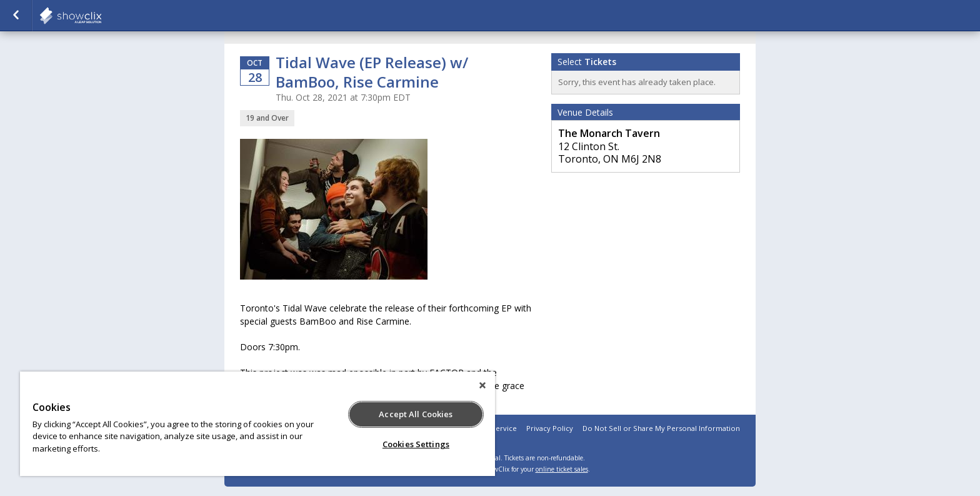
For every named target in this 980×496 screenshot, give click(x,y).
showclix (101, 16)
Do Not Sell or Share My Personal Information (661, 428)
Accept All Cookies (416, 414)
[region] (257, 424)
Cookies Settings (416, 444)
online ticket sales (562, 469)
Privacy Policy (550, 428)
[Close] (482, 385)
